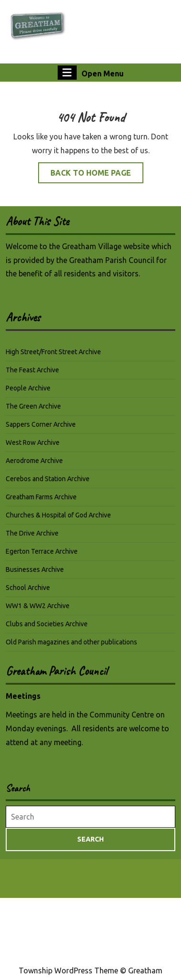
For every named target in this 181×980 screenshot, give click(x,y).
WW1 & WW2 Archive (38, 611)
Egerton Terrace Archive (42, 557)
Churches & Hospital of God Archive (58, 520)
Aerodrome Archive (34, 466)
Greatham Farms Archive (41, 502)
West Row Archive (33, 448)
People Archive (28, 393)
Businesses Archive (35, 575)
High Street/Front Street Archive (53, 357)
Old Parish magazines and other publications (71, 647)
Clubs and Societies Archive (47, 629)
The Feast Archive (32, 375)
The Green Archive (33, 411)
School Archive (28, 593)
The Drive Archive (32, 538)
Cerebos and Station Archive (48, 484)
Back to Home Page (97, 175)
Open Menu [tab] (91, 73)
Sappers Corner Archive (41, 430)
